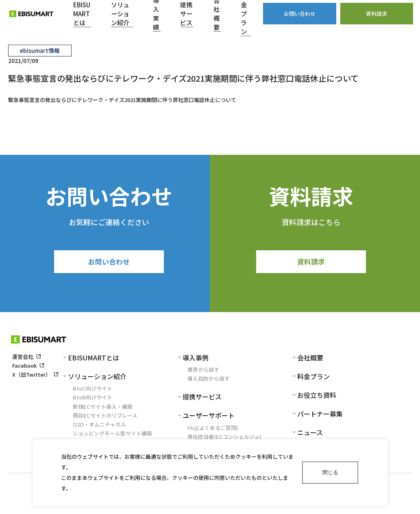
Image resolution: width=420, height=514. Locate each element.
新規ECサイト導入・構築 (103, 408)
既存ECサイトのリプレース (105, 417)
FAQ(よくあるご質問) (213, 429)
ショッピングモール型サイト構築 (112, 435)
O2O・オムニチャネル (99, 426)
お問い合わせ (109, 262)
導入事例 (196, 359)
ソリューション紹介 (97, 378)
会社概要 (310, 359)
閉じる (330, 472)
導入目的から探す (209, 380)
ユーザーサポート (209, 417)
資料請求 (311, 262)
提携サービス (202, 398)
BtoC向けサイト (92, 390)
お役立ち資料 (317, 397)
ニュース (310, 434)
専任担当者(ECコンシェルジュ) (224, 438)
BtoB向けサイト (92, 399)
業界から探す (203, 371)
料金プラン (313, 378)
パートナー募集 (320, 415)
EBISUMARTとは (94, 359)
